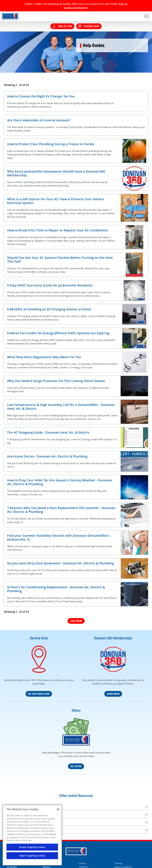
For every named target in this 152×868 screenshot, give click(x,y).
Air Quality (12, 867)
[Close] (58, 809)
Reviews (47, 867)
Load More (76, 621)
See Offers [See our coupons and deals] (76, 766)
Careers (82, 863)
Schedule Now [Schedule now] (89, 26)
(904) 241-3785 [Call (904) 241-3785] (62, 26)
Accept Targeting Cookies (32, 847)
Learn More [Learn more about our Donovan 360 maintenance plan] (113, 694)
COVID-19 (83, 867)
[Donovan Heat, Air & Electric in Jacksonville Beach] (10, 16)
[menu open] (147, 16)
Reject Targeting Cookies (32, 856)
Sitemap (118, 863)
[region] (32, 835)
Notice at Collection (123, 867)
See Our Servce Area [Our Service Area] (39, 694)
